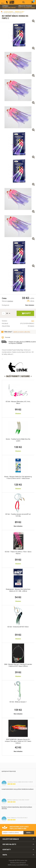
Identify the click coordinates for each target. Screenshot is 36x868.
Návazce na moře (19, 12)
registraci (10, 301)
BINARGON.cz (24, 865)
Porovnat (8, 337)
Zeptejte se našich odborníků (21, 332)
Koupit (27, 313)
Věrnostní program (26, 7)
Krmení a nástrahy (9, 12)
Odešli (29, 833)
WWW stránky (12, 865)
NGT (33, 321)
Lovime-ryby (10, 2)
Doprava (9, 7)
